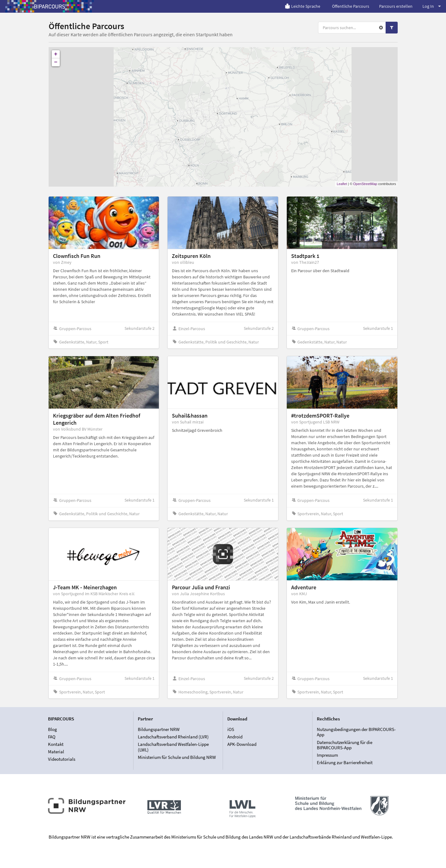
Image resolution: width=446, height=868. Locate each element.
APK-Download (242, 744)
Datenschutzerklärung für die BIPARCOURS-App (345, 745)
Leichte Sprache (302, 6)
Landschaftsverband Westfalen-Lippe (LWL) (173, 747)
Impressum (327, 755)
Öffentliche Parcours (351, 6)
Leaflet (342, 184)
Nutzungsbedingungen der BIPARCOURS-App (356, 732)
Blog (52, 729)
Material (56, 752)
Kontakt (56, 744)
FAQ (52, 737)
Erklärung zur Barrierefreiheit (345, 762)
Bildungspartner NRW (159, 729)
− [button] (56, 62)
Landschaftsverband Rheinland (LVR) (173, 737)
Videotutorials (62, 759)
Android (235, 737)
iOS (231, 729)
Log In (432, 6)
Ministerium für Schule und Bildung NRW (177, 757)
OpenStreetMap (365, 184)
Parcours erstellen (396, 6)
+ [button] (56, 54)
